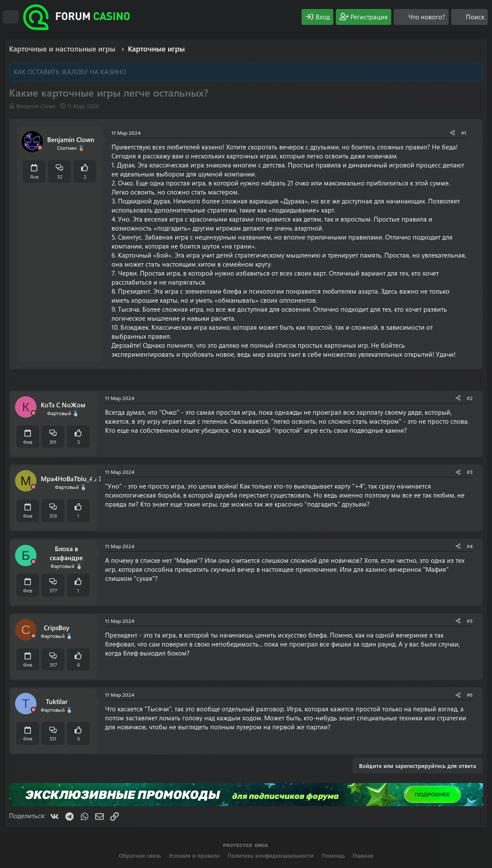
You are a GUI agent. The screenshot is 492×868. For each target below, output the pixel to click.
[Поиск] (469, 17)
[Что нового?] (421, 17)
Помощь (333, 855)
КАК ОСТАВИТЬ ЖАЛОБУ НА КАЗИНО (70, 72)
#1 (464, 133)
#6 (470, 695)
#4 (470, 546)
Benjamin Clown (36, 106)
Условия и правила (194, 855)
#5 (470, 621)
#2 (470, 398)
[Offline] (40, 148)
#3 (470, 472)
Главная (363, 855)
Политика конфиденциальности (270, 855)
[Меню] (11, 17)
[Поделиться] (453, 133)
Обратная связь (140, 855)
